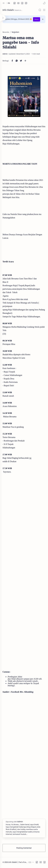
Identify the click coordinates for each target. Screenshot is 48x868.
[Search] (40, 10)
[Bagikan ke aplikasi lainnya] (25, 61)
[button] (14, 3)
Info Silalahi (8, 10)
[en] (9, 3)
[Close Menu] (43, 19)
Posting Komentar (24, 848)
